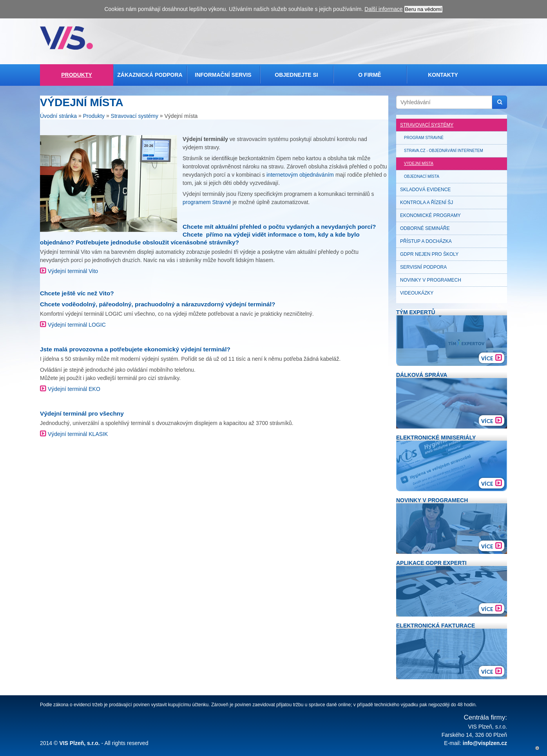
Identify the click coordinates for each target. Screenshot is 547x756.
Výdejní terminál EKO (74, 389)
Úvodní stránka (58, 116)
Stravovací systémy (135, 116)
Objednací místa (422, 176)
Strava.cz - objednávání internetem (444, 151)
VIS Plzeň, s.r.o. (79, 743)
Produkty (77, 75)
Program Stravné (424, 138)
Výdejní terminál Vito (73, 271)
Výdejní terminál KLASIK (78, 434)
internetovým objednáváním (300, 175)
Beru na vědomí (423, 9)
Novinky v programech (431, 280)
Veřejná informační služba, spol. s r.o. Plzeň (66, 38)
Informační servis (223, 75)
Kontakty (443, 75)
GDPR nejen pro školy (429, 254)
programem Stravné (207, 202)
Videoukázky (417, 293)
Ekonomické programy (430, 215)
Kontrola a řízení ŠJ (427, 203)
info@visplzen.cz (485, 743)
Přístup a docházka (426, 241)
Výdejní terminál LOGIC (77, 325)
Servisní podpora (423, 267)
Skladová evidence (425, 190)
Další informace (383, 9)
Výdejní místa (419, 164)
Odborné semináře (425, 228)
